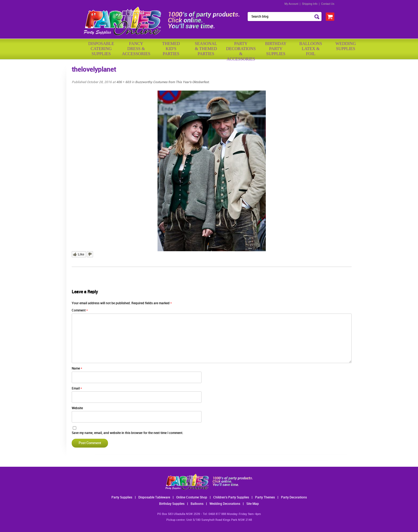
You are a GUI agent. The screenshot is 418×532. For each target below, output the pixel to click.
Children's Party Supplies (231, 498)
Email (77, 389)
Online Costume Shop (192, 498)
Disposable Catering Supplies (101, 49)
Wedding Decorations (225, 504)
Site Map (253, 504)
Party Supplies (122, 498)
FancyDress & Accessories (136, 49)
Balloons (197, 504)
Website (77, 408)
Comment (80, 310)
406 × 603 (124, 82)
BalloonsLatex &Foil (311, 49)
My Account (291, 4)
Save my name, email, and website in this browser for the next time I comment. (127, 433)
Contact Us (328, 4)
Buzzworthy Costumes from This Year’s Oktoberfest (172, 82)
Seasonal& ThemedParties (206, 49)
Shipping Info (310, 4)
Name (77, 369)
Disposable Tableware (154, 498)
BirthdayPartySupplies (276, 49)
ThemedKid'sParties (171, 49)
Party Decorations (294, 498)
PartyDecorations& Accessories (241, 49)
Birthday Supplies (172, 504)
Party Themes (265, 498)
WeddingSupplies (345, 46)
